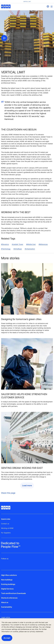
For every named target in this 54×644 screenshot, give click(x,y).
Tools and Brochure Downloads (13, 593)
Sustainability (7, 607)
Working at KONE (7, 528)
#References (43, 244)
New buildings (7, 580)
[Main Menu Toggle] (52, 7)
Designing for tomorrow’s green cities (21, 319)
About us (5, 602)
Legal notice (6, 617)
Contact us (5, 524)
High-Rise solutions (9, 575)
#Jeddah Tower (18, 244)
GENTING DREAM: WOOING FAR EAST (22, 468)
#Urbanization (30, 249)
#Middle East (31, 244)
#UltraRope (18, 249)
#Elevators (5, 244)
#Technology (6, 249)
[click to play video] (4, 38)
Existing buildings (8, 584)
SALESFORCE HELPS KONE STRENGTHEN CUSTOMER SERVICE (24, 396)
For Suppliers (6, 533)
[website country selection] (48, 6)
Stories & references (9, 598)
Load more (27, 486)
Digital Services (7, 589)
